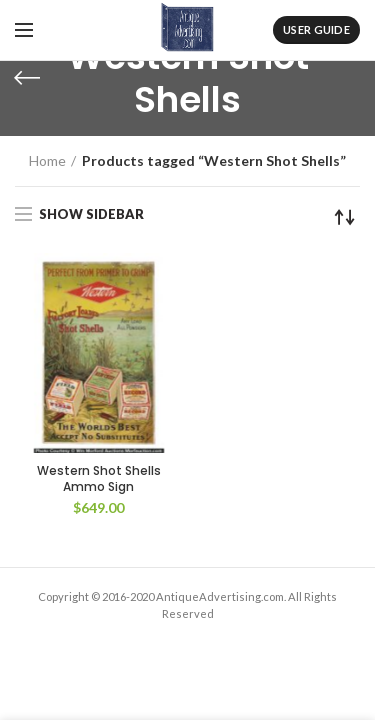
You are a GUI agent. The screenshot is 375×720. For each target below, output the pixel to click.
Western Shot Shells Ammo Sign (99, 478)
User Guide (316, 29)
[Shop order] (345, 217)
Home (47, 160)
